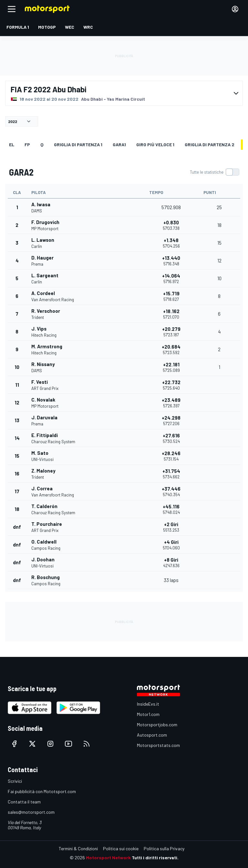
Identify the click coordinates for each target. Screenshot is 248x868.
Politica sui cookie (121, 848)
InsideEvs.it (148, 704)
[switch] (214, 172)
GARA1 (119, 144)
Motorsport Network (108, 858)
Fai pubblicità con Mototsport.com (42, 791)
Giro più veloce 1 (155, 144)
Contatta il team (24, 802)
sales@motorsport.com (31, 812)
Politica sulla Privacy (164, 848)
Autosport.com (152, 735)
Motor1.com (148, 714)
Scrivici (15, 781)
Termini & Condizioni (78, 848)
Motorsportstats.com (158, 745)
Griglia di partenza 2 (210, 144)
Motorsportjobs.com (157, 725)
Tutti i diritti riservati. (155, 858)
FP (27, 144)
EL (12, 144)
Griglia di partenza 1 (78, 144)
